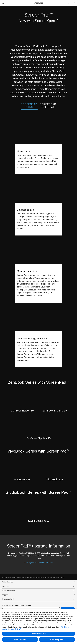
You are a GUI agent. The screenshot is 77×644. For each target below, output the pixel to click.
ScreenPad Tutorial (48, 106)
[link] (39, 3)
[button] (3, 3)
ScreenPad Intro (29, 106)
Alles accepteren (57, 639)
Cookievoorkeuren (39, 634)
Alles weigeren (20, 639)
